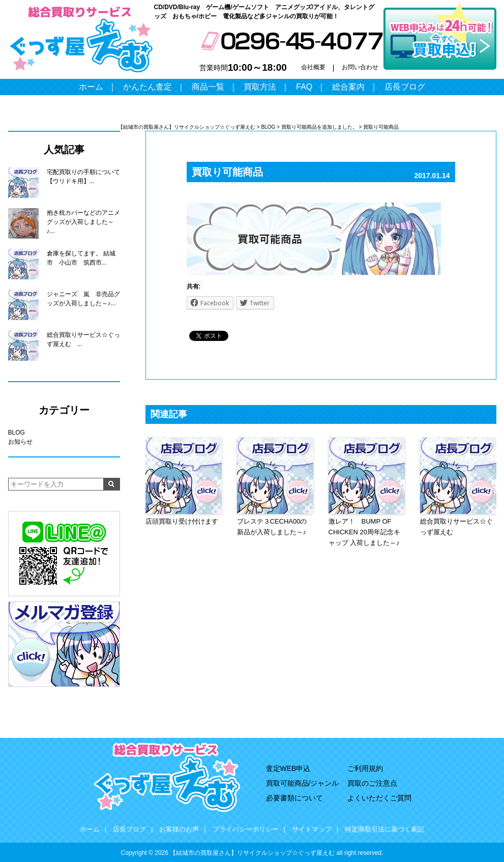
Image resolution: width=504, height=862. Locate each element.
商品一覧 (208, 87)
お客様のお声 (179, 829)
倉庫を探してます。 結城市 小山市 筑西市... (81, 258)
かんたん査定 (147, 87)
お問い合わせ (360, 67)
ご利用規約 (365, 768)
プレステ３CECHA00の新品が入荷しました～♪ (272, 527)
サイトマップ (312, 829)
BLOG (17, 433)
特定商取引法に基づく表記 (384, 829)
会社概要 (313, 67)
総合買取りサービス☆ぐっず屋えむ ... (83, 339)
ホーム (91, 87)
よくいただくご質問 (379, 798)
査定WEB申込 (288, 768)
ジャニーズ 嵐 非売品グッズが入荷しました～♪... (83, 299)
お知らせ (20, 442)
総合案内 (348, 87)
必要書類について (294, 798)
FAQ (304, 87)
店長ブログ (405, 87)
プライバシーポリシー (246, 829)
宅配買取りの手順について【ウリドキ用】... (83, 177)
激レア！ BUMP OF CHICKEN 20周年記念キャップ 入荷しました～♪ (365, 532)
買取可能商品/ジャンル (303, 783)
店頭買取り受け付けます (182, 521)
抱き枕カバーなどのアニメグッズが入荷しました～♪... (83, 222)
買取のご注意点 (372, 783)
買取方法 (260, 87)
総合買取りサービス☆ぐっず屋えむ (456, 527)
